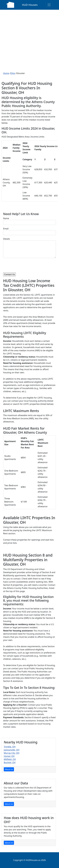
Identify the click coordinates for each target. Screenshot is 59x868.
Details (6, 239)
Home (6, 73)
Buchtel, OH (10, 762)
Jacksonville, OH (12, 750)
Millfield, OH (10, 759)
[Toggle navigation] (49, 5)
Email (6, 229)
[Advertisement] (30, 41)
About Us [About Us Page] (9, 769)
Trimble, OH (10, 747)
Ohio (13, 73)
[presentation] (23, 265)
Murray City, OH (12, 753)
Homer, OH (9, 756)
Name (6, 218)
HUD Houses (30, 5)
